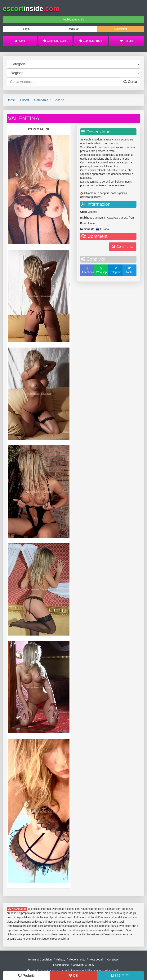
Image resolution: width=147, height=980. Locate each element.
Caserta (59, 100)
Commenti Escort (55, 41)
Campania (41, 100)
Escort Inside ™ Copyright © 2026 (73, 965)
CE (73, 976)
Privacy (61, 960)
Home (20, 41)
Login (26, 29)
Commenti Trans (91, 41)
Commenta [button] (123, 247)
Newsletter (121, 29)
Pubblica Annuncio (73, 20)
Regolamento (77, 960)
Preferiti (127, 41)
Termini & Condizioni (40, 960)
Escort (24, 100)
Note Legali (96, 960)
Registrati (73, 29)
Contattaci (113, 960)
